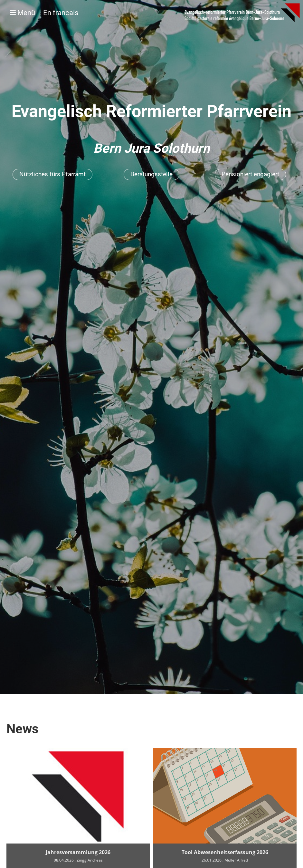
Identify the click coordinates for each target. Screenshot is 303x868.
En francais (61, 13)
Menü (44, 13)
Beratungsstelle (151, 174)
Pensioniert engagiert (250, 174)
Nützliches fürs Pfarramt (52, 174)
